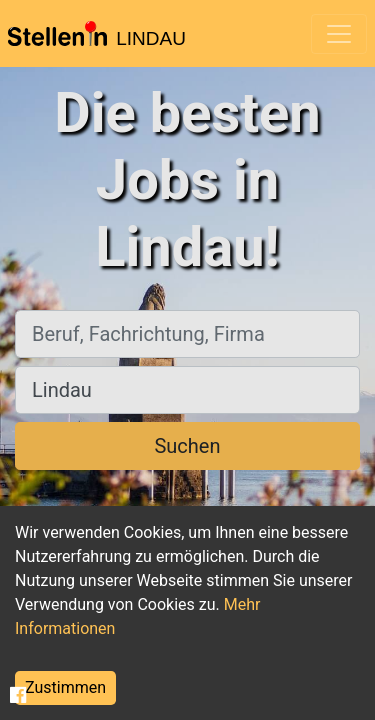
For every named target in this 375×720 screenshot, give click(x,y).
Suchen (187, 446)
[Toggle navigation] (339, 34)
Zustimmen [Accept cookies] (65, 687)
